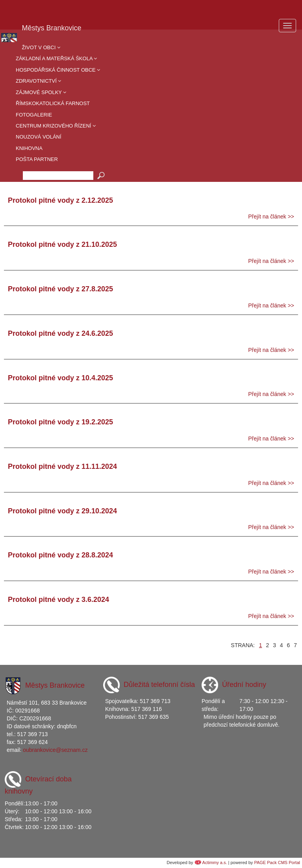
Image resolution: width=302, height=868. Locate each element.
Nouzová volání (39, 137)
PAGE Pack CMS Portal (277, 862)
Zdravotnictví (38, 81)
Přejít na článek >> (271, 217)
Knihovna (29, 148)
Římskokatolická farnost (53, 103)
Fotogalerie (34, 115)
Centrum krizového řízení (56, 126)
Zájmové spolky (41, 92)
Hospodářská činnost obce (58, 70)
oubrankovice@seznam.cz (55, 750)
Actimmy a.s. (215, 862)
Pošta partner (37, 159)
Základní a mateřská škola (56, 58)
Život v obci (41, 47)
